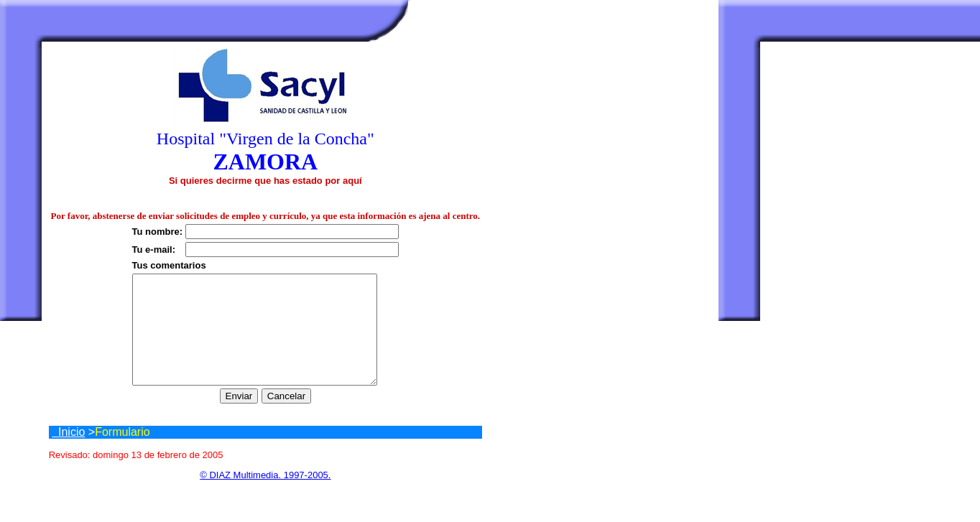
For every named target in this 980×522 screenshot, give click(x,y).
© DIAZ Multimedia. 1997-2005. (265, 497)
